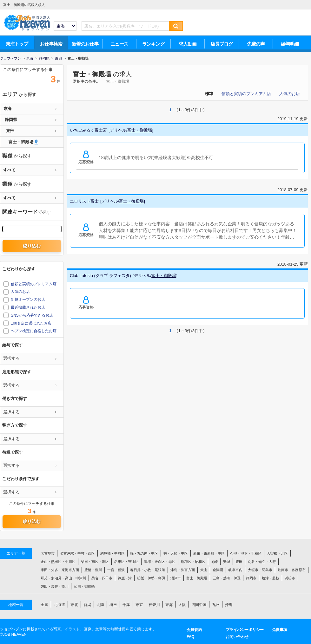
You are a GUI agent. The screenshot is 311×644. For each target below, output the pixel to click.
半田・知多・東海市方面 (60, 570)
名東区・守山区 (126, 562)
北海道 (59, 605)
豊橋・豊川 (93, 570)
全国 (44, 605)
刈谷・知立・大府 (262, 562)
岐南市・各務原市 (292, 570)
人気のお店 (290, 94)
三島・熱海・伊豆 (227, 578)
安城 (227, 562)
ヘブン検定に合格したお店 (34, 331)
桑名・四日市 (102, 578)
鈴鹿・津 (125, 578)
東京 (139, 605)
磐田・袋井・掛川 (55, 586)
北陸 (100, 605)
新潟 (87, 605)
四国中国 (199, 605)
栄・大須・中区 (176, 553)
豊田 (239, 562)
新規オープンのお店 (28, 299)
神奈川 (154, 605)
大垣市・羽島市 (260, 570)
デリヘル (118, 130)
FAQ (191, 637)
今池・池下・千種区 (246, 553)
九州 (216, 605)
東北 (74, 605)
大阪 (182, 605)
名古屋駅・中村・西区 (77, 553)
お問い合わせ (237, 637)
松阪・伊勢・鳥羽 (151, 578)
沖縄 (229, 605)
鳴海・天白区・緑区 (160, 562)
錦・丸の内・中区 (144, 553)
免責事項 (280, 630)
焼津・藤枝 (271, 578)
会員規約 (194, 630)
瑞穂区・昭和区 (193, 562)
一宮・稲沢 (116, 570)
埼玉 (113, 605)
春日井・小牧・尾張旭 (148, 570)
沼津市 (176, 578)
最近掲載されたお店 (28, 307)
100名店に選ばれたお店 (31, 323)
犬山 (204, 570)
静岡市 (251, 578)
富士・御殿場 (92, 74)
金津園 (218, 570)
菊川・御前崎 (84, 586)
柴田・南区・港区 (95, 562)
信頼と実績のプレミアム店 (246, 94)
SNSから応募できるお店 (32, 315)
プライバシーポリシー (245, 630)
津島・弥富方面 (183, 570)
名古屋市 (48, 553)
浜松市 (290, 578)
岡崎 (214, 562)
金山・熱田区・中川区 (58, 562)
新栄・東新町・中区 (209, 553)
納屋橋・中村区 (112, 553)
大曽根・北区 (277, 553)
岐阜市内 (235, 570)
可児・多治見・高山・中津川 (63, 578)
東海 (169, 605)
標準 (209, 94)
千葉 (126, 605)
